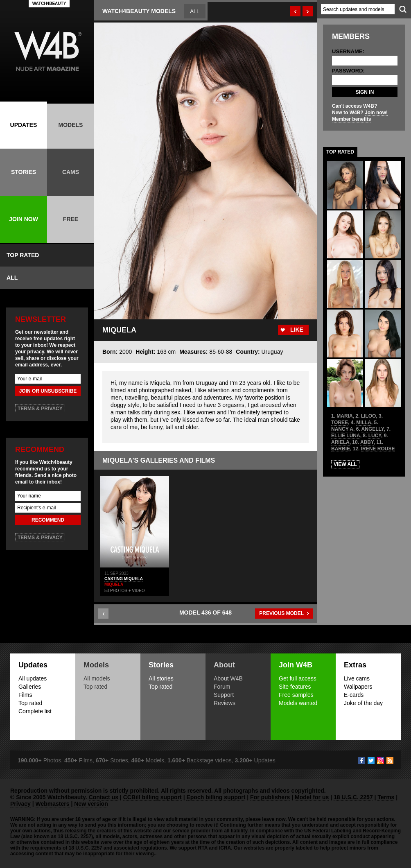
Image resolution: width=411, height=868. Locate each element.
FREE (71, 219)
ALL (12, 278)
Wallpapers (358, 687)
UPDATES (24, 125)
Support (224, 695)
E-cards (354, 695)
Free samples (296, 695)
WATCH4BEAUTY (49, 3)
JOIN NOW (24, 219)
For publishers (270, 797)
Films (25, 695)
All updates (33, 678)
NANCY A (342, 429)
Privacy (20, 804)
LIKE (297, 330)
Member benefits (351, 119)
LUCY (375, 436)
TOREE (340, 423)
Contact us (104, 797)
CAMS (71, 172)
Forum (222, 687)
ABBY (367, 442)
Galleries (30, 687)
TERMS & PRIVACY (40, 409)
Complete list (35, 711)
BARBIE (341, 449)
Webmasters (53, 804)
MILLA (364, 423)
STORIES (24, 172)
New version (91, 804)
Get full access (298, 678)
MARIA (344, 416)
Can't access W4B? (355, 106)
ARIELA (340, 442)
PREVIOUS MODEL (281, 613)
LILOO (369, 416)
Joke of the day (363, 703)
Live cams (357, 678)
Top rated (30, 703)
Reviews (225, 703)
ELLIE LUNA (346, 436)
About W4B (228, 678)
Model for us (312, 797)
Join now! (376, 113)
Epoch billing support (216, 797)
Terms (386, 797)
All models (97, 678)
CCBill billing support (152, 797)
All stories (161, 678)
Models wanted (298, 703)
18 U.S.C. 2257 (353, 797)
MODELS (71, 125)
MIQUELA (114, 584)
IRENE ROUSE (378, 449)
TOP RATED (23, 255)
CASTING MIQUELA (124, 579)
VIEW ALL (345, 464)
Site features (295, 687)
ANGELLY (373, 429)
